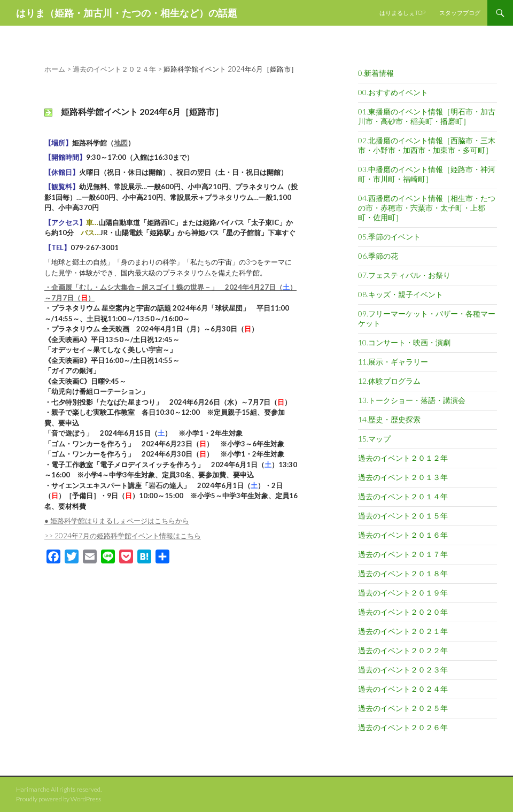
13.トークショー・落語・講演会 (412, 400)
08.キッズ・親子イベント (401, 294)
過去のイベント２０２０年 (403, 612)
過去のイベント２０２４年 (403, 689)
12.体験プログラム (389, 381)
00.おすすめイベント (393, 92)
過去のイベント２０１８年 (403, 573)
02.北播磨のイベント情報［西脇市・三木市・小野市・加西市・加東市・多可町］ (427, 145)
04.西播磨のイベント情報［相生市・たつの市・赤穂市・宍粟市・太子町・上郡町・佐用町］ (427, 208)
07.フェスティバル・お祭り (404, 275)
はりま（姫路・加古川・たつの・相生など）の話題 (127, 13)
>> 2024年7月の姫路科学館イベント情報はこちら (123, 536)
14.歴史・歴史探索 (389, 419)
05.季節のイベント (389, 237)
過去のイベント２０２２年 (403, 650)
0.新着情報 (376, 73)
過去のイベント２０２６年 (403, 727)
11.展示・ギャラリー (393, 362)
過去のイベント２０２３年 (403, 670)
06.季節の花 (378, 256)
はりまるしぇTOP (402, 13)
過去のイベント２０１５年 (403, 516)
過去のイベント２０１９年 (403, 593)
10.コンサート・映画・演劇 (404, 342)
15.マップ (374, 439)
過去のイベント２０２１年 (403, 631)
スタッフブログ (460, 13)
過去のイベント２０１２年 (403, 458)
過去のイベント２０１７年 (403, 554)
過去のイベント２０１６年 (403, 535)
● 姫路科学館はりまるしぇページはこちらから (117, 521)
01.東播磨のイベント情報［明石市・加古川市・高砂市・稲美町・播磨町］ (427, 116)
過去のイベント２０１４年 (403, 496)
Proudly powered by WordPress (59, 799)
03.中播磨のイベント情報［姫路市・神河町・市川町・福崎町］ (427, 174)
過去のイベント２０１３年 (403, 477)
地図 (121, 143)
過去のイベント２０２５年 (403, 708)
